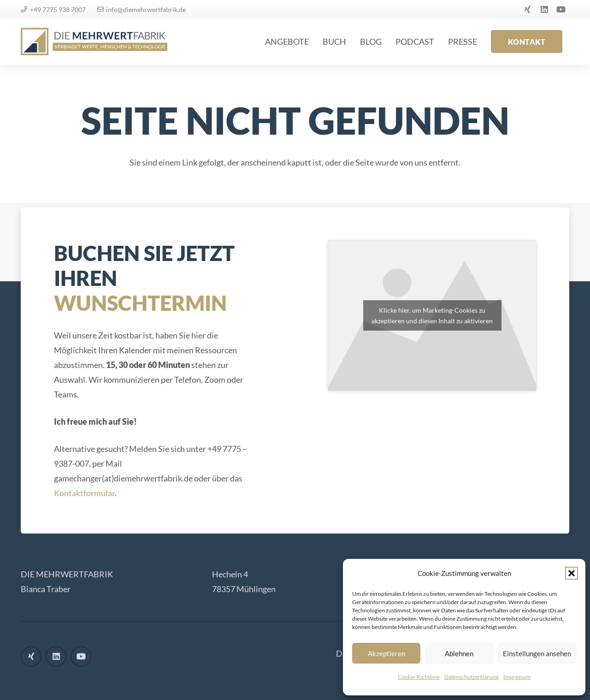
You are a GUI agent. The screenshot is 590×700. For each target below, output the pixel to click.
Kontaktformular (84, 493)
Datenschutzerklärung (472, 677)
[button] (572, 573)
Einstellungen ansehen (537, 653)
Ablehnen (459, 653)
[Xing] (528, 9)
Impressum (517, 677)
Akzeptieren (386, 653)
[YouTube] (561, 9)
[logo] (94, 42)
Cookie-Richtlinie (419, 677)
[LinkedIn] (544, 9)
